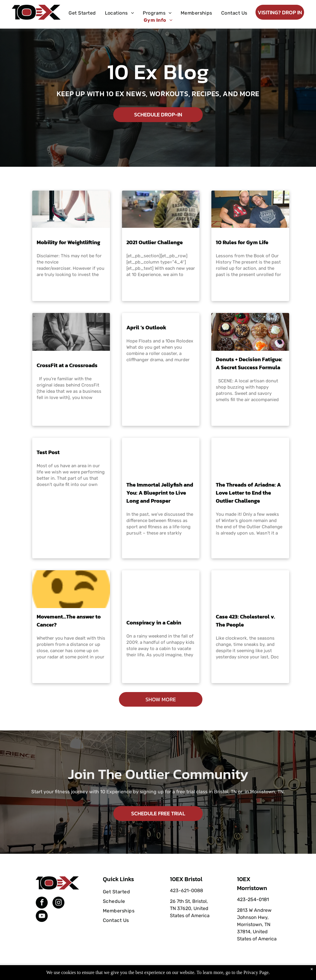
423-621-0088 (186, 891)
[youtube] (42, 917)
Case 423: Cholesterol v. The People (245, 621)
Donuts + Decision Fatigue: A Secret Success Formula (249, 363)
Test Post (48, 452)
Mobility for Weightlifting (68, 242)
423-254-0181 (253, 899)
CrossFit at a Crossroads (67, 365)
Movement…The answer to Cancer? (69, 621)
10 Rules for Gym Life (242, 242)
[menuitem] (82, 13)
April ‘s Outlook (146, 327)
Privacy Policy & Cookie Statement (121, 969)
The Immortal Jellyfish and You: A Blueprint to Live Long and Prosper (160, 493)
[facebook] (42, 903)
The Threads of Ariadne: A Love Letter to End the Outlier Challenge (248, 493)
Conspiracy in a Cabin (154, 623)
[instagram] (58, 903)
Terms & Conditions (207, 969)
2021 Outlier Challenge (155, 242)
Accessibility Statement (170, 969)
